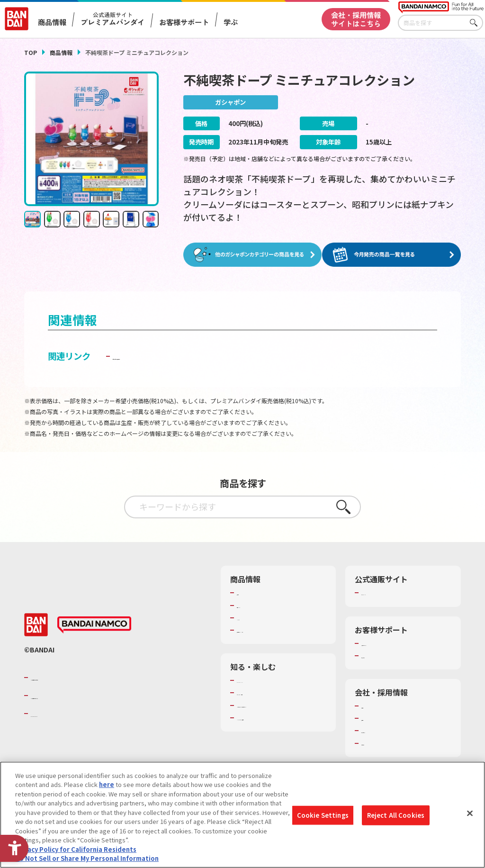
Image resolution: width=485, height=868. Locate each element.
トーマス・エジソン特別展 (274, 692)
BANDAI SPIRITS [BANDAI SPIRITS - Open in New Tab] (60, 713)
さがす (476, 23)
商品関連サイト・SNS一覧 (274, 630)
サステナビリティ (386, 730)
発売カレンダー (258, 605)
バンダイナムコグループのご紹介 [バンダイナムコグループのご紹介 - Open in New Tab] (88, 677)
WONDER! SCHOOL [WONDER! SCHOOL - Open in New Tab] (263, 680)
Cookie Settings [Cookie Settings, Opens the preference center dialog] (323, 818)
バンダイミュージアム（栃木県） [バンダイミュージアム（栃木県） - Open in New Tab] (282, 726)
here (107, 788)
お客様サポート (184, 22)
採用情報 (374, 718)
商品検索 (249, 592)
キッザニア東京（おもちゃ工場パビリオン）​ (280, 709)
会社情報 (374, 705)
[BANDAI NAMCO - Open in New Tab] (94, 624)
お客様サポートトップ (392, 643)
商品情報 (61, 52)
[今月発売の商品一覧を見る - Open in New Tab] (394, 255)
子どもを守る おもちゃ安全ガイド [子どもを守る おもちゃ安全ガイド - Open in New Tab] (178, 355)
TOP (31, 52)
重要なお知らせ (383, 655)
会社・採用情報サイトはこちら (356, 19)
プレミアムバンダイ (389, 592)
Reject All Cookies (396, 818)
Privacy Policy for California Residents (76, 853)
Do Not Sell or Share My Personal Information (87, 862)
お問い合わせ (380, 743)
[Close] (470, 817)
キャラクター (255, 617)
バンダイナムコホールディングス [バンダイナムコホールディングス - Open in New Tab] (88, 695)
